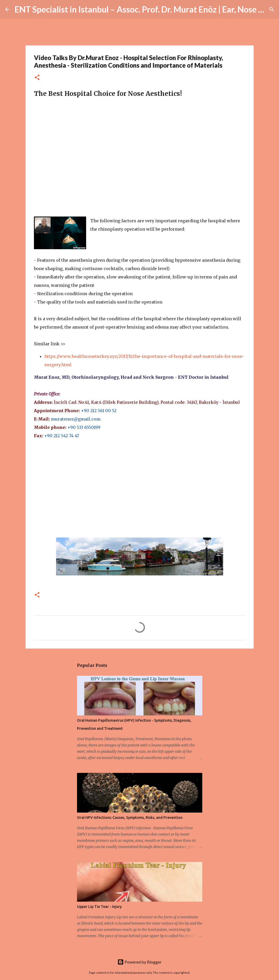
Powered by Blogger (139, 962)
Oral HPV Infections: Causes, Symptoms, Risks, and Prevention (130, 818)
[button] (37, 78)
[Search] (272, 9)
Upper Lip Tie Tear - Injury (99, 907)
